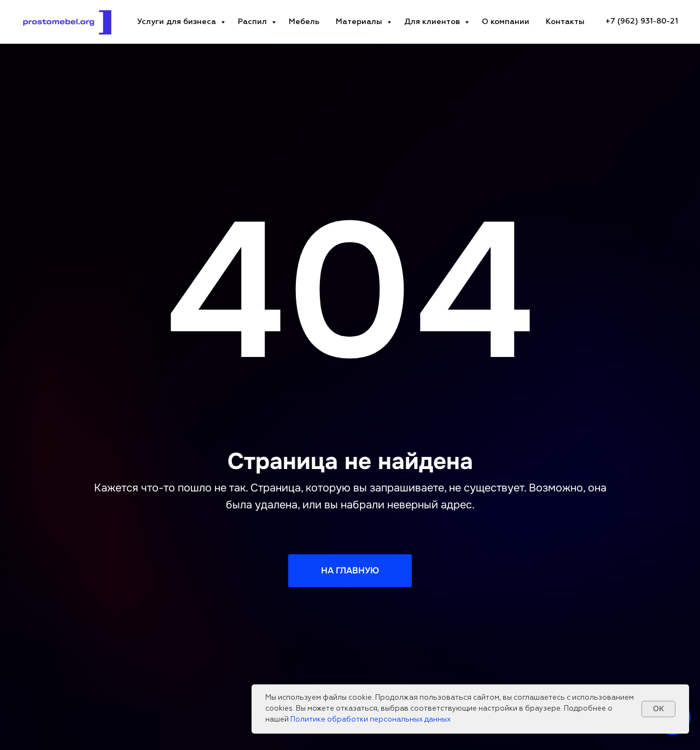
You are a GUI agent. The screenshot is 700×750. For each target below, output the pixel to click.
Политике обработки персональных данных (371, 720)
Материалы (360, 22)
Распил (253, 22)
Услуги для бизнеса (178, 22)
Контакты (565, 22)
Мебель (304, 22)
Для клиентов (433, 22)
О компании (506, 22)
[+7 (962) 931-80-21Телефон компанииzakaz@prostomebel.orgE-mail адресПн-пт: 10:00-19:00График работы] (642, 22)
